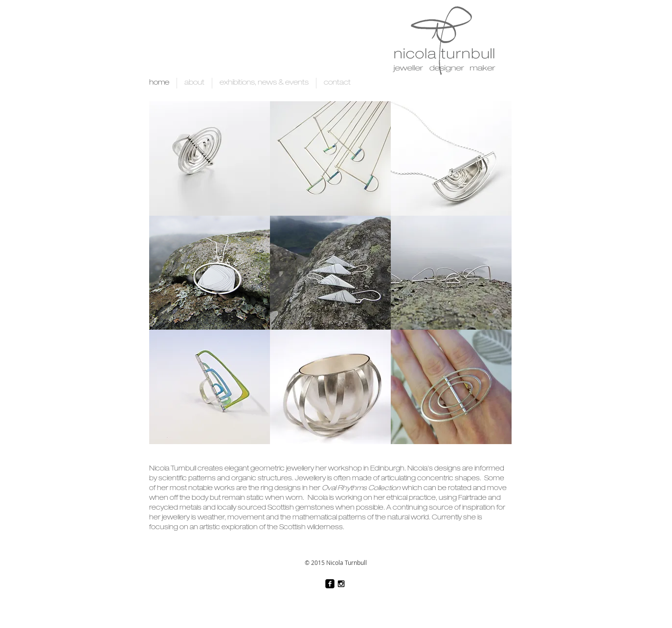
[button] (210, 158)
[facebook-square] (330, 584)
